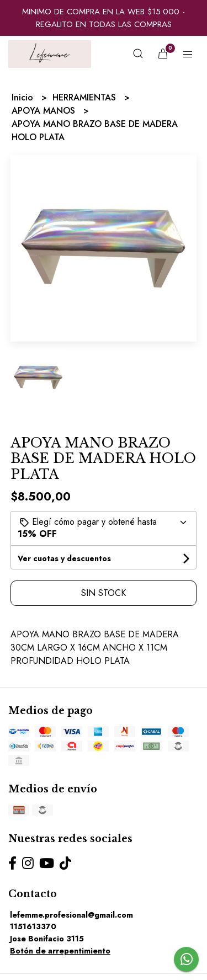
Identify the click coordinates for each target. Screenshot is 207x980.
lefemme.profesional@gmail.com (71, 915)
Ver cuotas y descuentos (64, 558)
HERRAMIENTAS (86, 97)
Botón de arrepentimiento (60, 951)
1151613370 (33, 926)
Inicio (24, 97)
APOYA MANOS (45, 111)
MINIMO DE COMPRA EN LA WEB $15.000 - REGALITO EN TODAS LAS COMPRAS (104, 18)
